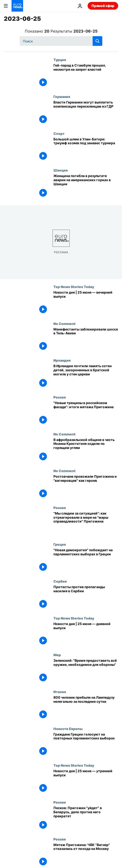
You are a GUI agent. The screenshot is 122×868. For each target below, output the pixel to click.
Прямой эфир (103, 6)
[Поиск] (61, 41)
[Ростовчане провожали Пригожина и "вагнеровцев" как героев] (86, 487)
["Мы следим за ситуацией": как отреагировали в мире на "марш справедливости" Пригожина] (86, 524)
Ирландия (62, 360)
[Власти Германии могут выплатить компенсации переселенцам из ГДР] (86, 113)
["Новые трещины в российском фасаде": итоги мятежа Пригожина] (86, 414)
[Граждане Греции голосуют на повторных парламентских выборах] (86, 745)
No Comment (64, 324)
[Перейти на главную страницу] (17, 6)
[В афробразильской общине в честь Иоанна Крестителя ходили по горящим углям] (86, 451)
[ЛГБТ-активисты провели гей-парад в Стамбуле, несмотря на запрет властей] (86, 76)
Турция (60, 60)
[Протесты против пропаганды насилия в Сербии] (86, 598)
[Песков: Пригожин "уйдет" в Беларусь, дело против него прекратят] (86, 819)
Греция (60, 544)
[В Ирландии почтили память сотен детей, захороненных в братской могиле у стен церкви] (86, 377)
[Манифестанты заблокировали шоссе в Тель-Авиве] (86, 340)
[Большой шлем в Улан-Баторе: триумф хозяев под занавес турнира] (86, 150)
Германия (62, 96)
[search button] (97, 41)
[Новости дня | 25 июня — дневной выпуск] (86, 635)
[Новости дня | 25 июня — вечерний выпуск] (86, 303)
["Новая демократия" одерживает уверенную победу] (86, 561)
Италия (60, 692)
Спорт (59, 133)
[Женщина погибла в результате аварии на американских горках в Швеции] (86, 187)
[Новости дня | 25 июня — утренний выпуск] (86, 782)
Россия (60, 397)
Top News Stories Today (74, 287)
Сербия (60, 581)
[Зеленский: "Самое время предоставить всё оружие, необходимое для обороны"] (86, 671)
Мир (57, 655)
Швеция (61, 170)
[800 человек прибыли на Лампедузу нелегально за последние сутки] (86, 708)
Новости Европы (68, 729)
